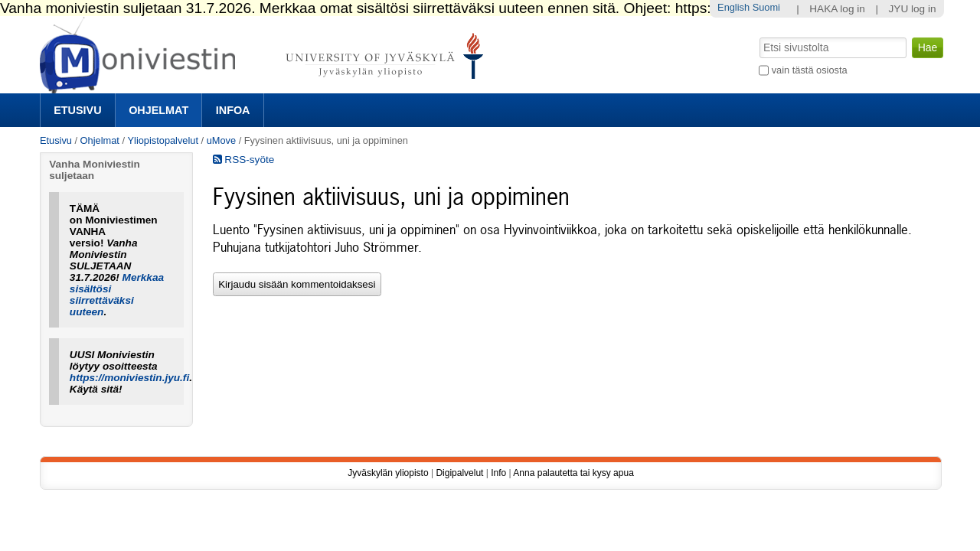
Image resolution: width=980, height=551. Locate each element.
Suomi (766, 7)
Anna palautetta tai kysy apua (573, 473)
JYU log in (913, 9)
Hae (758, 36)
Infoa (233, 110)
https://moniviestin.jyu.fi (129, 378)
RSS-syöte (244, 160)
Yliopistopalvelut (163, 140)
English (733, 7)
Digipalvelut (459, 473)
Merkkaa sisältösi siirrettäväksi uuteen (117, 295)
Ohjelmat (158, 110)
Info (498, 473)
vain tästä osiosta (810, 70)
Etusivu (77, 110)
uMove (221, 140)
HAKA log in (837, 9)
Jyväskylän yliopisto (388, 473)
